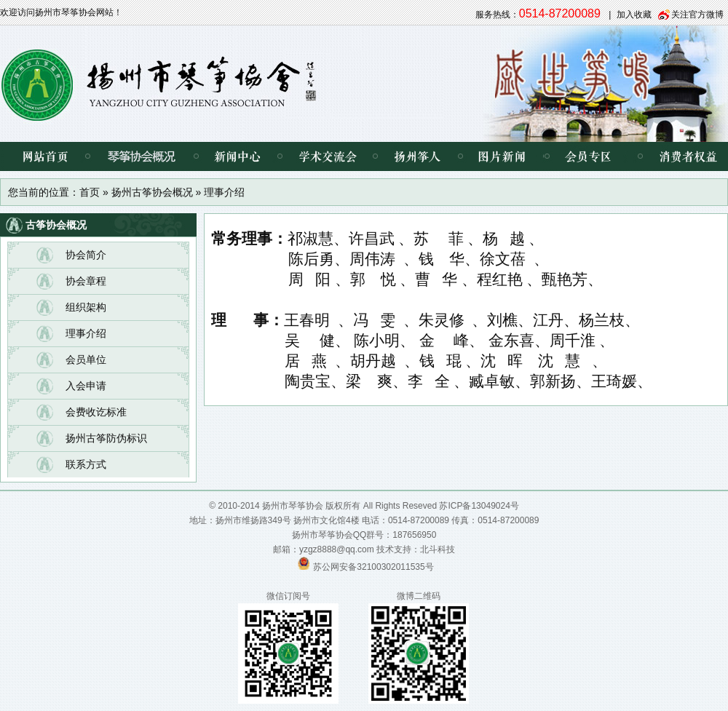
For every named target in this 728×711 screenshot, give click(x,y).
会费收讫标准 (96, 412)
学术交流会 (327, 156)
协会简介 (86, 255)
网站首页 (44, 156)
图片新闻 (502, 156)
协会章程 (86, 281)
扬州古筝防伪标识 (106, 438)
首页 (90, 192)
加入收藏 (634, 15)
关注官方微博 (697, 15)
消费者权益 (677, 156)
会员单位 (86, 360)
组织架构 (86, 307)
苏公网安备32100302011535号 (373, 567)
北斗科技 (438, 549)
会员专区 (586, 156)
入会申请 (86, 386)
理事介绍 (86, 333)
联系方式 (86, 464)
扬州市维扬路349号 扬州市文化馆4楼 (288, 520)
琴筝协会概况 (142, 156)
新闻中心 (238, 156)
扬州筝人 (418, 156)
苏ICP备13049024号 (479, 506)
